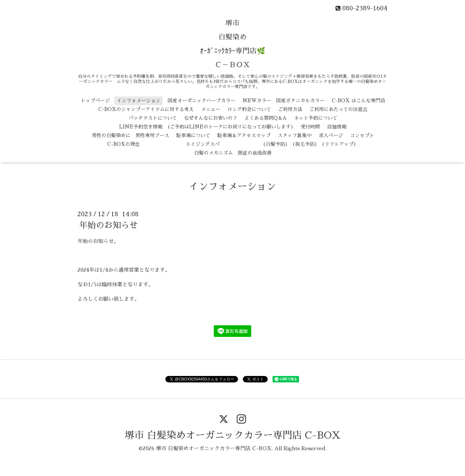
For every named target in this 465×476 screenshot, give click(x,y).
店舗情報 (337, 127)
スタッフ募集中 (295, 135)
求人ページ (331, 135)
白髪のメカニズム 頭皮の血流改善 (233, 153)
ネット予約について (316, 118)
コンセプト (362, 135)
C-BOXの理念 (124, 144)
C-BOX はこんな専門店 (358, 101)
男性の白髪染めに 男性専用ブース (130, 135)
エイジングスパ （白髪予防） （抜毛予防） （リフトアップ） (253, 144)
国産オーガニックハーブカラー (201, 101)
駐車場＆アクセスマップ (244, 135)
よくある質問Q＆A (266, 118)
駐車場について (193, 135)
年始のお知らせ (108, 225)
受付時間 (310, 127)
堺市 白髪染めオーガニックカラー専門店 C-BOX (233, 435)
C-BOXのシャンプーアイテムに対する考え (146, 109)
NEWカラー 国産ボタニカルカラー (284, 101)
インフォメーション (139, 101)
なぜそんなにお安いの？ (211, 118)
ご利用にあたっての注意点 (338, 109)
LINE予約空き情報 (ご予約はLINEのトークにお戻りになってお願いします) (206, 127)
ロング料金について (249, 109)
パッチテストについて (153, 118)
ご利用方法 (290, 109)
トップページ (95, 101)
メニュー (211, 109)
